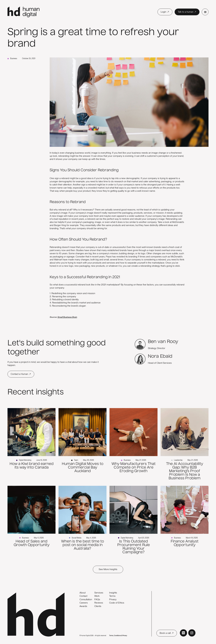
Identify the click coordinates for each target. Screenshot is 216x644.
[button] (205, 12)
